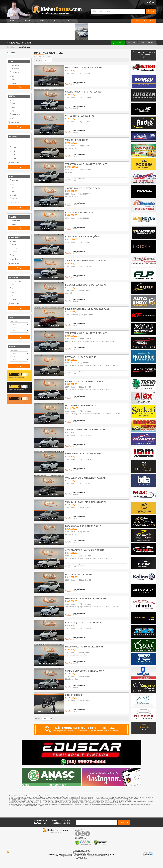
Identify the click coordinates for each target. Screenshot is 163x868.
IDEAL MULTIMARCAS (19, 43)
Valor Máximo (14, 357)
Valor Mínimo (14, 351)
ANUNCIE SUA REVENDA (144, 21)
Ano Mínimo (14, 322)
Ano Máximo (14, 328)
